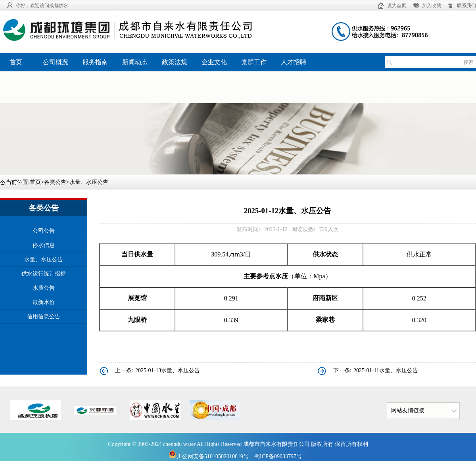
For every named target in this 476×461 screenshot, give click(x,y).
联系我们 (466, 6)
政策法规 (175, 62)
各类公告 (55, 182)
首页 (16, 62)
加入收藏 (432, 6)
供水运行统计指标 (44, 274)
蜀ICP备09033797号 (278, 456)
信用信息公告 (44, 317)
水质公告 (44, 288)
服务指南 (95, 62)
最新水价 (44, 302)
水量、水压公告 (89, 182)
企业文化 (214, 62)
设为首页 (397, 6)
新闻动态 (135, 62)
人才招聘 (294, 62)
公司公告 (44, 231)
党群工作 (254, 62)
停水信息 (44, 245)
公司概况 (56, 62)
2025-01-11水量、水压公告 (386, 370)
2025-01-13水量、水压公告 (168, 370)
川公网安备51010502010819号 (209, 456)
